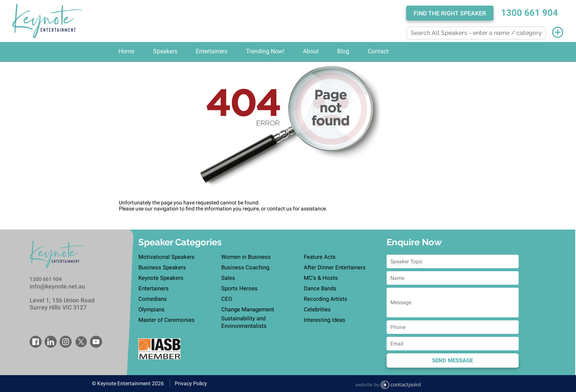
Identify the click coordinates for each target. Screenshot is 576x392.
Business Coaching (245, 267)
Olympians (151, 309)
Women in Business (246, 257)
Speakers (165, 51)
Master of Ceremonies (166, 320)
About (311, 51)
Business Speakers (162, 267)
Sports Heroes (239, 288)
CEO (227, 299)
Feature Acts (320, 257)
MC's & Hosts (321, 278)
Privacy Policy (191, 383)
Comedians (153, 299)
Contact (378, 51)
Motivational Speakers (166, 257)
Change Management (248, 309)
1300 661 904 (529, 13)
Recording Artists (325, 299)
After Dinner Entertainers (335, 267)
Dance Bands (320, 288)
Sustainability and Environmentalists (244, 322)
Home (126, 51)
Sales (228, 278)
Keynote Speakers (161, 278)
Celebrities (317, 309)
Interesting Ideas (325, 320)
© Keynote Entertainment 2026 (128, 383)
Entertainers (211, 51)
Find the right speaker (450, 13)
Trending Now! (265, 51)
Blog (343, 51)
